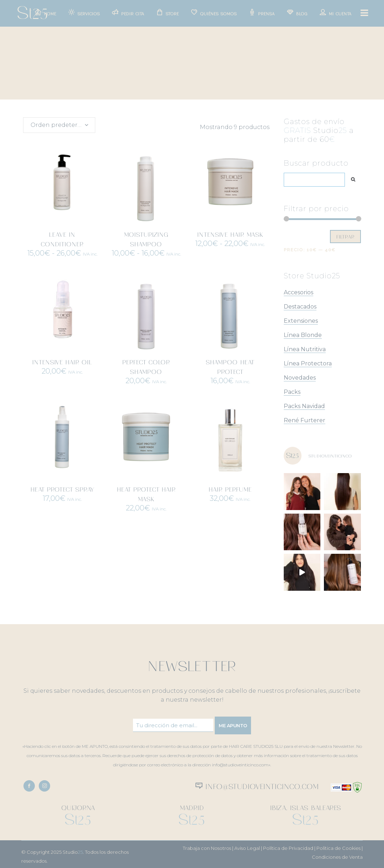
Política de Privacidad (288, 848)
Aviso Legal (247, 848)
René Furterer (305, 420)
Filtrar (345, 236)
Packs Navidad (304, 406)
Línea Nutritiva (305, 349)
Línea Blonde (303, 335)
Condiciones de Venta (337, 857)
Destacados (300, 307)
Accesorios (298, 292)
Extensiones (301, 321)
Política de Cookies (338, 848)
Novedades (300, 378)
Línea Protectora (308, 363)
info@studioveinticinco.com (261, 786)
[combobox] (59, 125)
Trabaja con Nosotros (207, 848)
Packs (292, 392)
